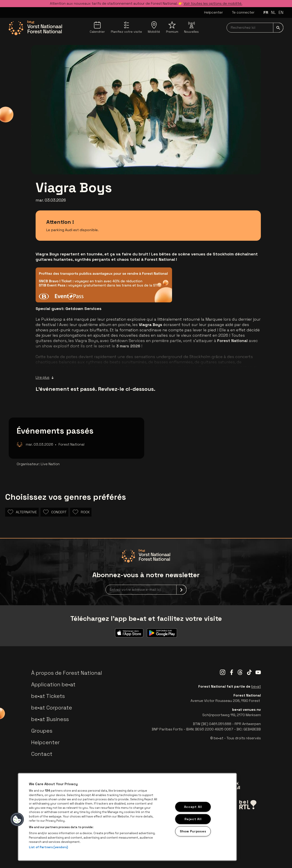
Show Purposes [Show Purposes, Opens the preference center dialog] (193, 831)
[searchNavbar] (255, 28)
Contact (42, 754)
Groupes (42, 731)
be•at (256, 686)
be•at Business (50, 719)
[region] (127, 817)
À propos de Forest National (67, 673)
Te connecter (243, 12)
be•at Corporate (52, 708)
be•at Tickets (48, 696)
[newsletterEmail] (146, 590)
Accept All (193, 807)
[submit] (278, 28)
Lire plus (45, 377)
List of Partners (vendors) (48, 847)
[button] (17, 819)
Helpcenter (214, 12)
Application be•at (53, 684)
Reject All (193, 819)
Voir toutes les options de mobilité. (213, 3)
